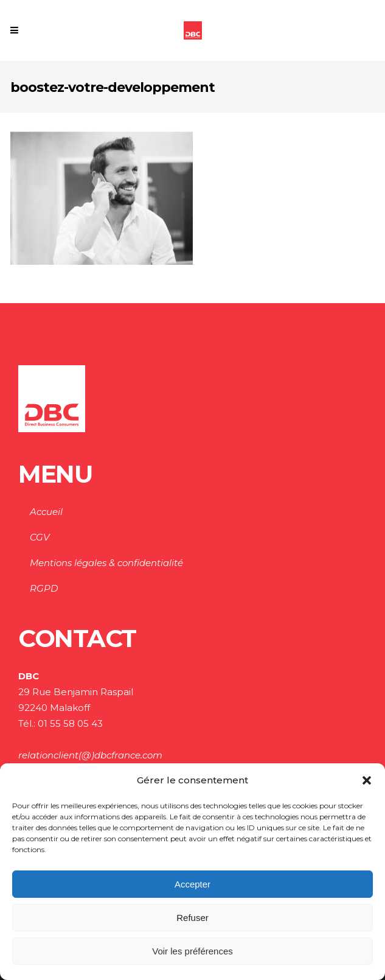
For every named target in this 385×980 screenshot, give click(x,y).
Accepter (192, 884)
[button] (367, 780)
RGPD (44, 588)
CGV (40, 537)
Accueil (46, 512)
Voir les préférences (192, 951)
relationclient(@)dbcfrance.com (90, 755)
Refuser (192, 918)
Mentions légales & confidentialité (106, 563)
